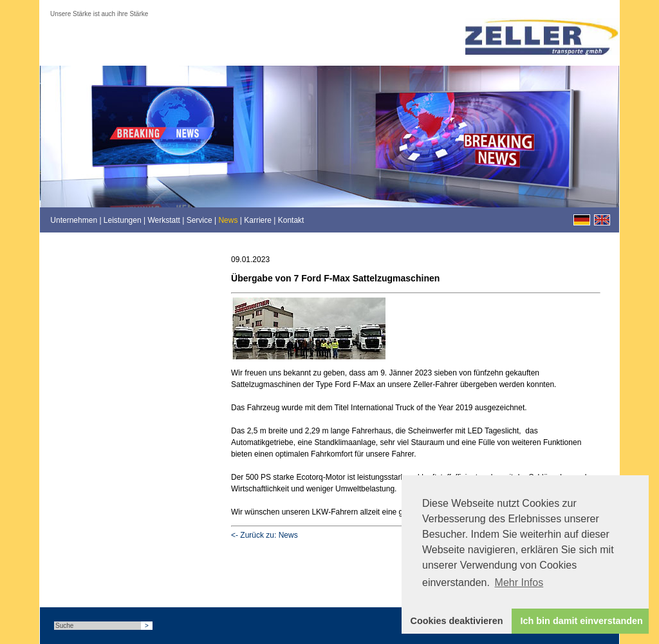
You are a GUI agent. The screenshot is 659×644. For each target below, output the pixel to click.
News (228, 220)
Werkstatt (163, 220)
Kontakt (291, 220)
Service (200, 220)
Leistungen (123, 220)
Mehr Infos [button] (519, 582)
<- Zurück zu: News (265, 535)
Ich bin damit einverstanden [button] (582, 621)
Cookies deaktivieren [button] (457, 621)
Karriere (258, 220)
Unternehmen (74, 220)
